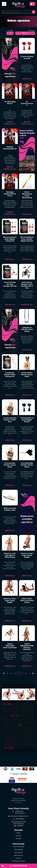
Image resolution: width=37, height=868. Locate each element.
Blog (18, 833)
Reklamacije (19, 855)
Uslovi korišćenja (18, 847)
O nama (18, 836)
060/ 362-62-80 (18, 866)
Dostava (18, 858)
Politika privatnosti (18, 861)
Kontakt (19, 839)
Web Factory (19, 802)
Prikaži (11, 31)
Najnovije (25, 33)
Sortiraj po (31, 31)
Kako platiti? (18, 852)
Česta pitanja (18, 850)
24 (10, 33)
